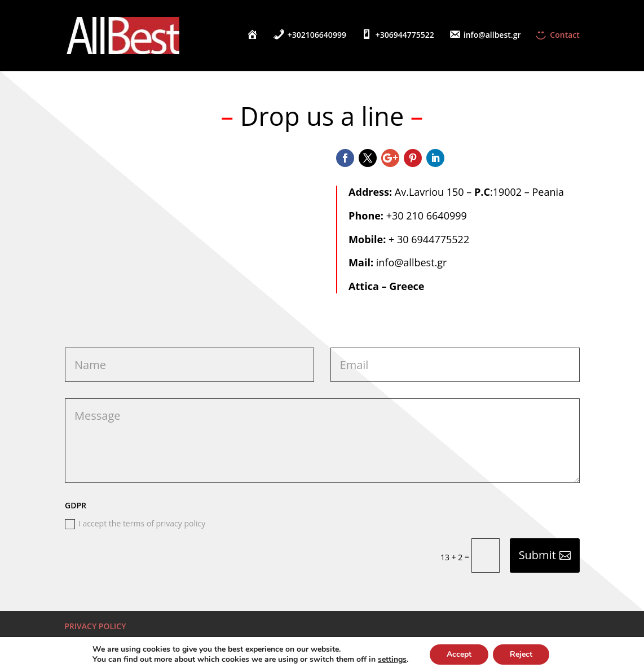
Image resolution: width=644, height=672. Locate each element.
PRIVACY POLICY (95, 626)
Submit (537, 555)
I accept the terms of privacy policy (135, 524)
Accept (459, 654)
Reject (521, 654)
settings (392, 660)
